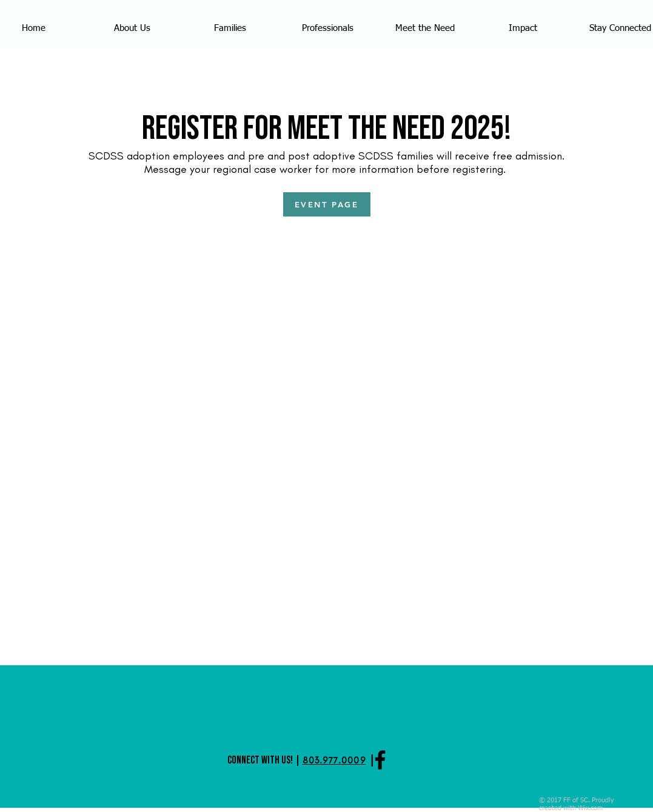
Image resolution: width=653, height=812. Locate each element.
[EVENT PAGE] (327, 204)
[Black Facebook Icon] (380, 760)
